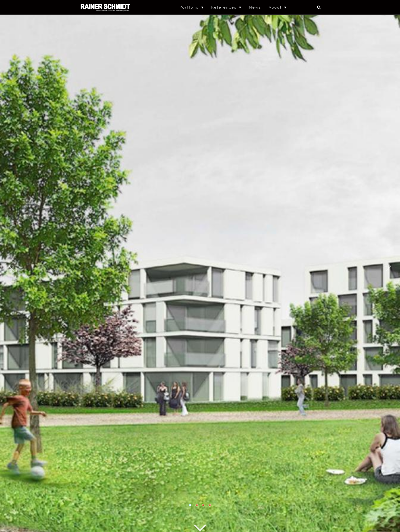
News (255, 7)
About (275, 7)
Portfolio (189, 7)
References (224, 7)
